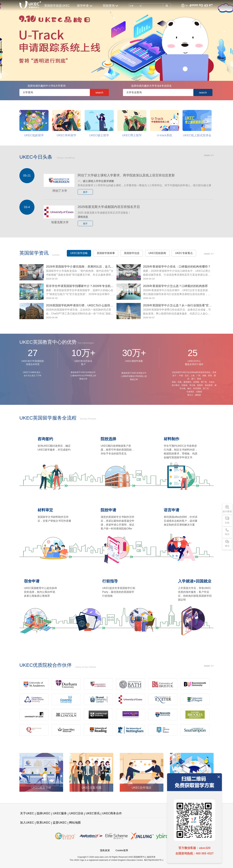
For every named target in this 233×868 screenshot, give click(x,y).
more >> (209, 155)
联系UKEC (43, 823)
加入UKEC (27, 823)
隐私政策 (105, 850)
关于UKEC (27, 813)
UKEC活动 (76, 813)
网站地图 (75, 823)
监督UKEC (60, 823)
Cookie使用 (122, 850)
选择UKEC (43, 813)
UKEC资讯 (93, 813)
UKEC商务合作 (112, 813)
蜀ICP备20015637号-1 (154, 860)
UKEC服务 (60, 813)
